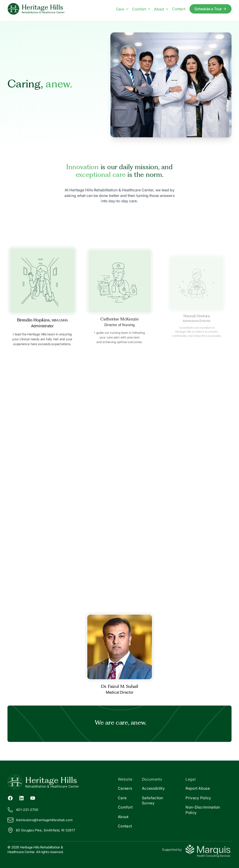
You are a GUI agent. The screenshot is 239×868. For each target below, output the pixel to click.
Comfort (125, 807)
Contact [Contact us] (179, 9)
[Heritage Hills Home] (36, 9)
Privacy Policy (198, 798)
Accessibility (153, 788)
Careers (125, 788)
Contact (125, 826)
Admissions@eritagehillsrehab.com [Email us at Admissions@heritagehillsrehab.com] (40, 820)
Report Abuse (198, 788)
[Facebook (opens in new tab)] (10, 798)
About (123, 817)
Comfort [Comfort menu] (141, 9)
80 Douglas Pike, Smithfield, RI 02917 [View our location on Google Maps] (41, 830)
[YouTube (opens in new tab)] (33, 798)
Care (122, 798)
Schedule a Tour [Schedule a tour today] (211, 9)
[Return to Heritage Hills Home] (63, 782)
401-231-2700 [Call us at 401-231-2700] (23, 810)
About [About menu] (161, 9)
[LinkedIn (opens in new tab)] (21, 798)
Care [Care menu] (122, 9)
